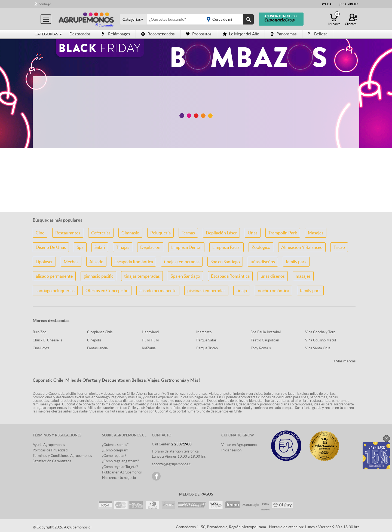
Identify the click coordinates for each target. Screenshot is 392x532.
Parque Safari (207, 340)
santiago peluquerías (55, 291)
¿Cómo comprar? (115, 450)
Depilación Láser (221, 233)
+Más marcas (344, 361)
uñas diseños (263, 262)
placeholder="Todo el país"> (228, 19)
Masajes (316, 233)
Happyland (150, 332)
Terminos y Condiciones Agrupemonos (62, 456)
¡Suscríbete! (348, 4)
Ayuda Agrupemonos (49, 445)
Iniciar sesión (231, 450)
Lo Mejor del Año (241, 34)
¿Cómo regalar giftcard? (120, 461)
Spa (80, 247)
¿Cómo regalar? (114, 456)
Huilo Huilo (150, 340)
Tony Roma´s (261, 348)
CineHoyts (41, 348)
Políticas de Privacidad (50, 450)
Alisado (96, 262)
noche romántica (273, 291)
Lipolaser (44, 262)
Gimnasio (130, 233)
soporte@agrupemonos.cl (172, 464)
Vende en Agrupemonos (240, 445)
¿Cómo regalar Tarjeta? (120, 467)
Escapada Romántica (134, 262)
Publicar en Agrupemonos (122, 472)
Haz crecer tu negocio (119, 478)
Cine (40, 233)
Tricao (339, 247)
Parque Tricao (207, 348)
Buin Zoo (39, 332)
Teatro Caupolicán (265, 340)
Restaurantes (68, 233)
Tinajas (123, 247)
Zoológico (261, 247)
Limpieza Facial (226, 247)
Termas (188, 233)
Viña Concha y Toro (320, 332)
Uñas (253, 233)
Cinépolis (94, 340)
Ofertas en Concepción (107, 291)
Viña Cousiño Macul (321, 340)
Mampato (204, 332)
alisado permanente (54, 276)
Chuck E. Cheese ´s (48, 340)
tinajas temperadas (182, 262)
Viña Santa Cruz (318, 348)
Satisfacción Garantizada (52, 461)
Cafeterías (101, 233)
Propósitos (199, 34)
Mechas (71, 262)
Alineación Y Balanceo (302, 247)
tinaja (242, 291)
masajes (303, 276)
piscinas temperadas (206, 291)
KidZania (149, 348)
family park (296, 262)
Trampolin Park (283, 233)
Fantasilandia (97, 348)
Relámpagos (116, 34)
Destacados (80, 34)
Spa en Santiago (225, 262)
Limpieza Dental (186, 247)
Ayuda (326, 4)
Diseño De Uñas (51, 247)
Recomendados (158, 34)
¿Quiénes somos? (115, 445)
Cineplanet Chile (100, 332)
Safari (100, 247)
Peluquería (160, 233)
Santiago (45, 4)
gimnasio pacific (98, 276)
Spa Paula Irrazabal (266, 332)
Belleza (318, 34)
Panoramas (284, 34)
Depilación (150, 247)
